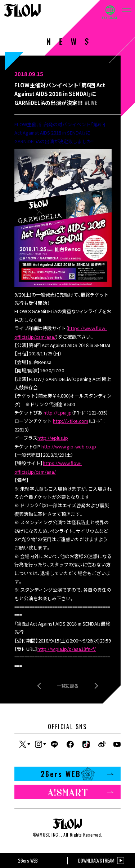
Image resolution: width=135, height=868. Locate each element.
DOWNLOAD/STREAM (101, 861)
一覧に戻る (68, 686)
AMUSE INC (48, 835)
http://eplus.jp (53, 438)
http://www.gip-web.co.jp (69, 446)
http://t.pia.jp (58, 413)
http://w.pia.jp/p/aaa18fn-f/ (67, 649)
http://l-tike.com (71, 421)
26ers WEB (77, 774)
